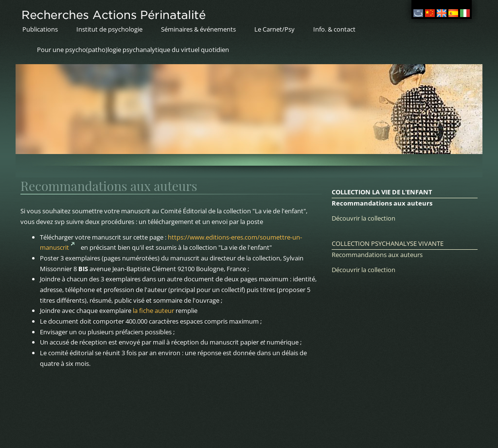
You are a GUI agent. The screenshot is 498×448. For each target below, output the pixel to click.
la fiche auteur (153, 310)
